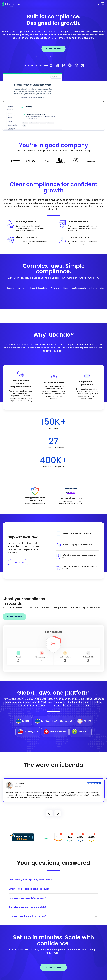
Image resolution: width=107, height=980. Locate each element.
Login (97, 4)
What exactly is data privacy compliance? (30, 880)
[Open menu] (103, 4)
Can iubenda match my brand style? (27, 907)
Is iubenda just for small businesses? (28, 916)
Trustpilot (46, 838)
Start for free (54, 49)
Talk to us (18, 562)
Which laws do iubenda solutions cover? (29, 889)
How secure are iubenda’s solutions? (27, 898)
